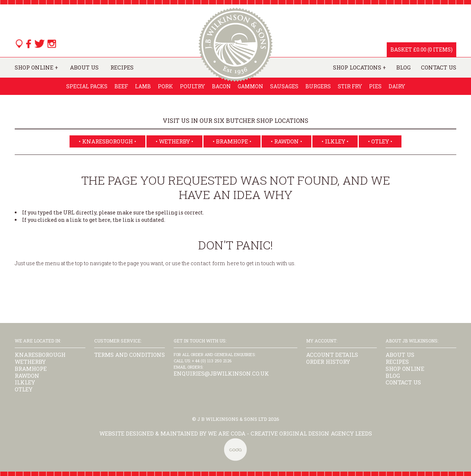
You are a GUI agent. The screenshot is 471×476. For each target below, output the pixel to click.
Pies (375, 86)
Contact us (403, 382)
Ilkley (25, 382)
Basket (401, 49)
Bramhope (31, 369)
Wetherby (30, 362)
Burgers (318, 86)
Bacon (221, 86)
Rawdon (27, 376)
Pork (165, 86)
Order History (328, 362)
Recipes (122, 68)
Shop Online (405, 369)
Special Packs (87, 86)
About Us (84, 68)
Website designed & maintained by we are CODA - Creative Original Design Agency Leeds (236, 433)
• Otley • (380, 141)
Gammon (250, 86)
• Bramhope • (232, 141)
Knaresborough (40, 355)
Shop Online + (36, 68)
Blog (403, 68)
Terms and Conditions (130, 355)
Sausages (284, 86)
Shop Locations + (360, 68)
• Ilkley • (335, 141)
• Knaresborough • (107, 141)
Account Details (332, 355)
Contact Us (439, 68)
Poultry (192, 86)
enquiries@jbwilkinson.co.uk (221, 373)
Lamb (143, 86)
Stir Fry (350, 86)
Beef (121, 86)
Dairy (397, 86)
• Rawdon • (286, 141)
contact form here (215, 263)
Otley (24, 389)
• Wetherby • (174, 141)
